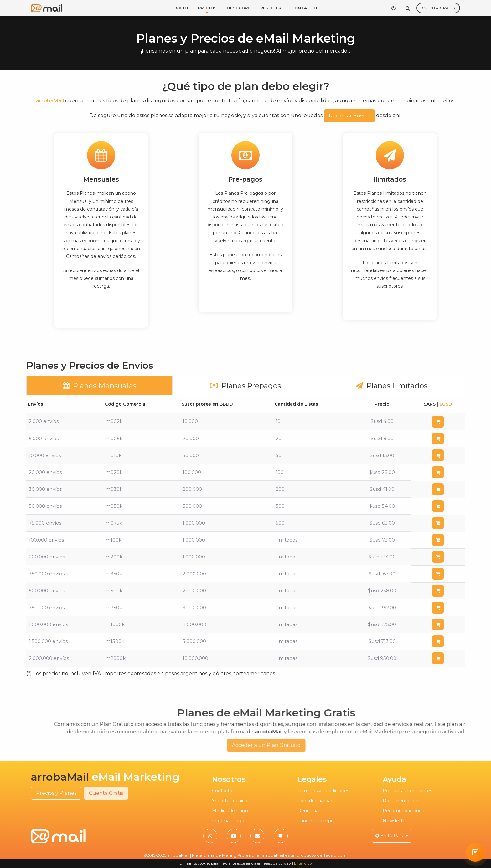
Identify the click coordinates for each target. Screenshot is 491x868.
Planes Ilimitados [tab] (392, 386)
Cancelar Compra (316, 821)
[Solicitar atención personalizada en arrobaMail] (475, 852)
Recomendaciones (403, 811)
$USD (446, 404)
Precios (207, 8)
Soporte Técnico (230, 801)
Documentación (401, 801)
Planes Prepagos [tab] (246, 386)
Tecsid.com (335, 855)
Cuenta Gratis (438, 8)
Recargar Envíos (349, 116)
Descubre (238, 8)
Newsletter (395, 821)
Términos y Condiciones (323, 791)
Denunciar (309, 811)
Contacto (304, 8)
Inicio (181, 8)
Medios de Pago (230, 811)
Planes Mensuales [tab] (99, 386)
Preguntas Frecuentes (407, 791)
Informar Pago (228, 821)
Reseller (271, 8)
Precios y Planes (56, 793)
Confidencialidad (315, 801)
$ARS (430, 404)
